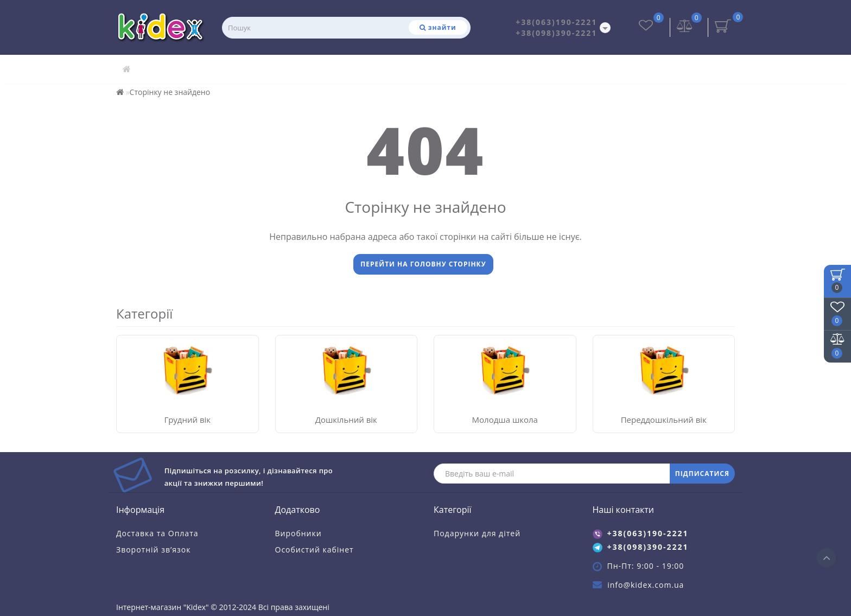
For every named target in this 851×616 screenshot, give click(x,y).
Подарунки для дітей (477, 533)
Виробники (299, 533)
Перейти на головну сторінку (423, 264)
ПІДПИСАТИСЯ (702, 474)
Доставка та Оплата (157, 533)
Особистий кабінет (315, 550)
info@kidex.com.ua (646, 585)
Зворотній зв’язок (153, 550)
